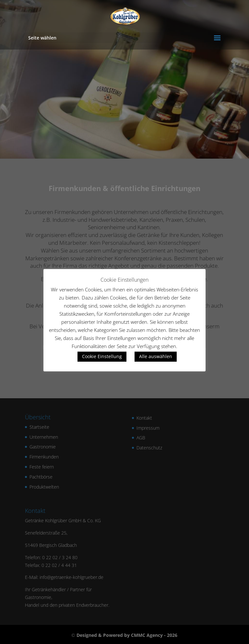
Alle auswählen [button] (156, 356)
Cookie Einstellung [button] (102, 356)
